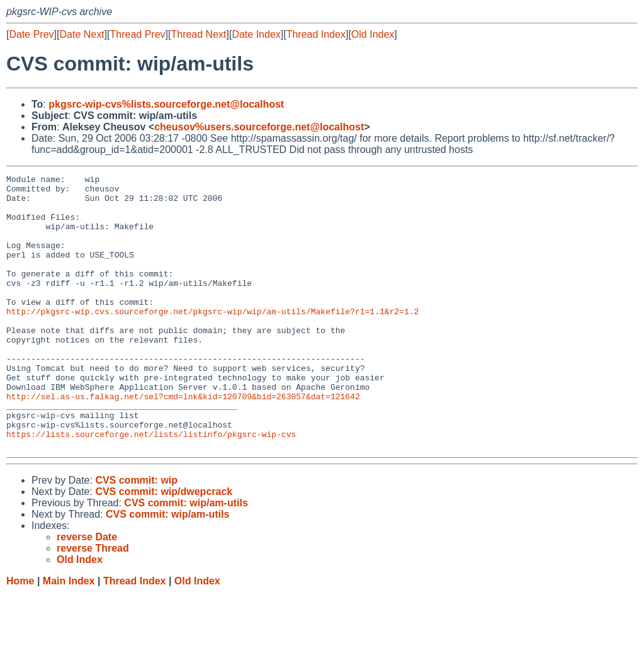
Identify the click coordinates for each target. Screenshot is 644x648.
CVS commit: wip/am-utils (186, 558)
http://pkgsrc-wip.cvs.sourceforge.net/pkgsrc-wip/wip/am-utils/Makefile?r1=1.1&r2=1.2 (212, 339)
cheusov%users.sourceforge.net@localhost (259, 127)
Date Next (82, 34)
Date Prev (31, 34)
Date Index (256, 34)
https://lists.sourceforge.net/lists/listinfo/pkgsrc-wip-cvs (151, 487)
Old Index (373, 34)
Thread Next (198, 34)
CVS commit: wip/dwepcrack (164, 546)
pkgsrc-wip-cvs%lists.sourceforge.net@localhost (166, 104)
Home (20, 636)
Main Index (69, 636)
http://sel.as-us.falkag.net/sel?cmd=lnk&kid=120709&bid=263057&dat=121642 (183, 441)
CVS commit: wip (136, 535)
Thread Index (316, 34)
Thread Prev (138, 34)
